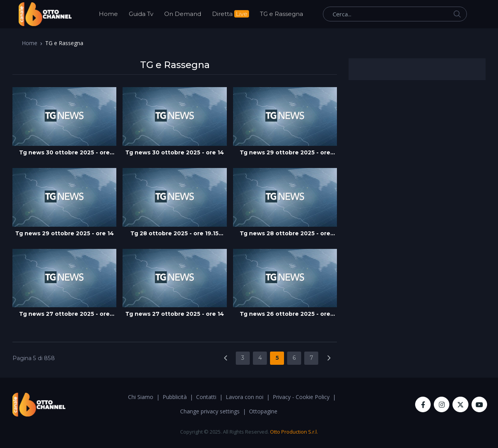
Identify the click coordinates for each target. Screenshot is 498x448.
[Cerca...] (395, 14)
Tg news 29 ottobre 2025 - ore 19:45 (285, 153)
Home (108, 14)
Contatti (206, 397)
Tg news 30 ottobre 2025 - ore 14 (175, 152)
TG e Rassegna (281, 14)
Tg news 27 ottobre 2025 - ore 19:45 (64, 314)
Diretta (231, 14)
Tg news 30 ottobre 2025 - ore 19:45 (64, 153)
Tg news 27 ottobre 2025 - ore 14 (175, 314)
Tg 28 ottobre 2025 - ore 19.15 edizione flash (174, 234)
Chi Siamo (141, 397)
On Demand (183, 14)
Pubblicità (175, 397)
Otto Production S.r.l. (294, 432)
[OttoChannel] (45, 14)
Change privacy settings (210, 411)
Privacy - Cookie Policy (301, 397)
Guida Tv (141, 14)
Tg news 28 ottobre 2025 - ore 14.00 (285, 234)
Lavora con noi (245, 397)
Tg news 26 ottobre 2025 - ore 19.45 (285, 314)
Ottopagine (263, 411)
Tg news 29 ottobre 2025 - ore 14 (65, 233)
